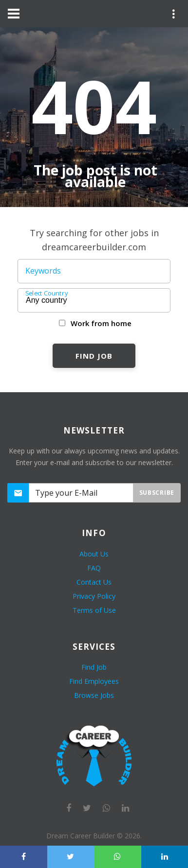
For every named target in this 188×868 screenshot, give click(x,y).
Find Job (94, 356)
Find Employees (94, 681)
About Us (94, 554)
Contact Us (94, 582)
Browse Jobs (94, 695)
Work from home (101, 323)
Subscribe (157, 493)
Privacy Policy (94, 596)
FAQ (94, 568)
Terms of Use (94, 610)
